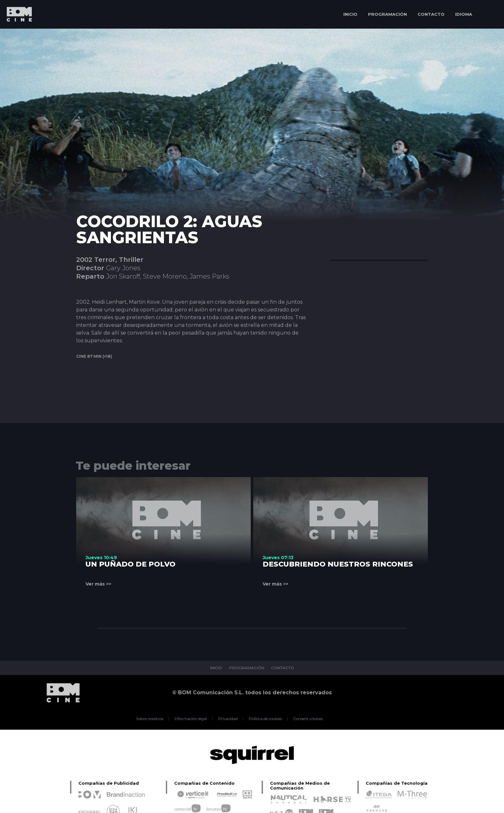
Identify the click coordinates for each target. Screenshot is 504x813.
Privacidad (228, 719)
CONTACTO (431, 14)
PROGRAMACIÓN (387, 14)
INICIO (350, 14)
